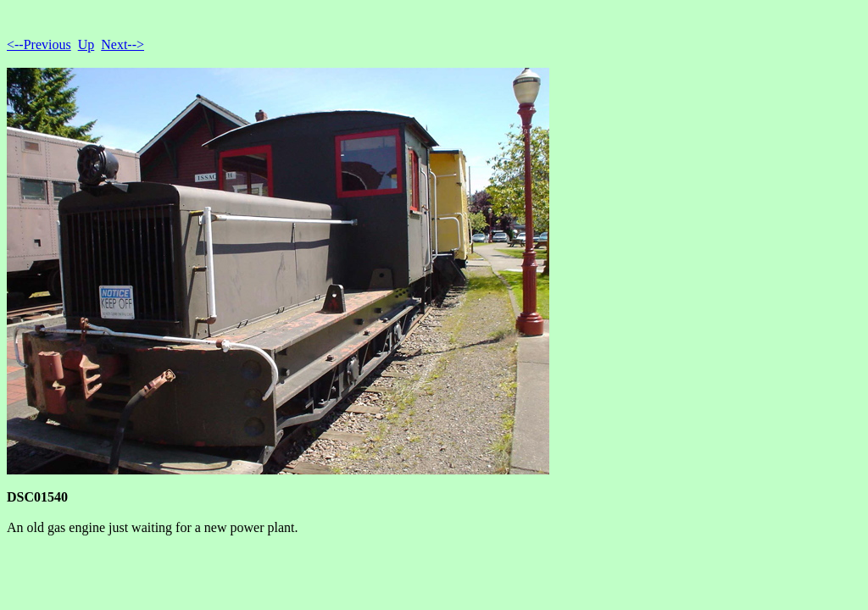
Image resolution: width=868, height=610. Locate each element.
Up (86, 44)
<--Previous (39, 44)
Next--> (122, 44)
